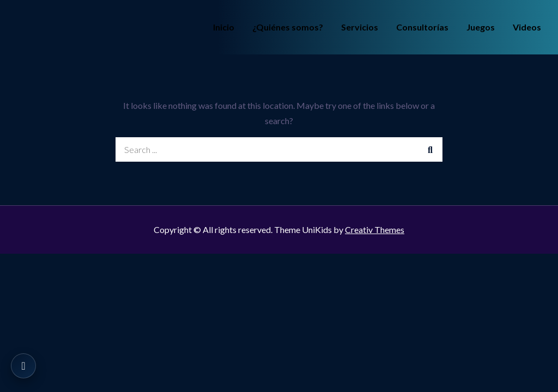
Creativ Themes (375, 229)
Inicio (224, 27)
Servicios (360, 27)
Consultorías (422, 27)
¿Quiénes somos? (288, 27)
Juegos (481, 27)
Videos (527, 27)
